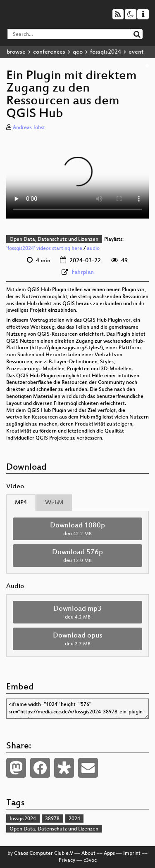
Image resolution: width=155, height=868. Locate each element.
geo (78, 52)
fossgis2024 (106, 52)
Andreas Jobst (29, 128)
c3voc (90, 861)
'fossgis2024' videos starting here (44, 249)
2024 (74, 819)
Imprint (132, 854)
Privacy (67, 861)
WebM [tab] (54, 503)
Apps (109, 854)
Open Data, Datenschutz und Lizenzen (54, 240)
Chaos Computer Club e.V (44, 854)
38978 (52, 819)
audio (93, 249)
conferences (49, 52)
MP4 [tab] (21, 503)
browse (16, 52)
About (88, 854)
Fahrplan (83, 272)
